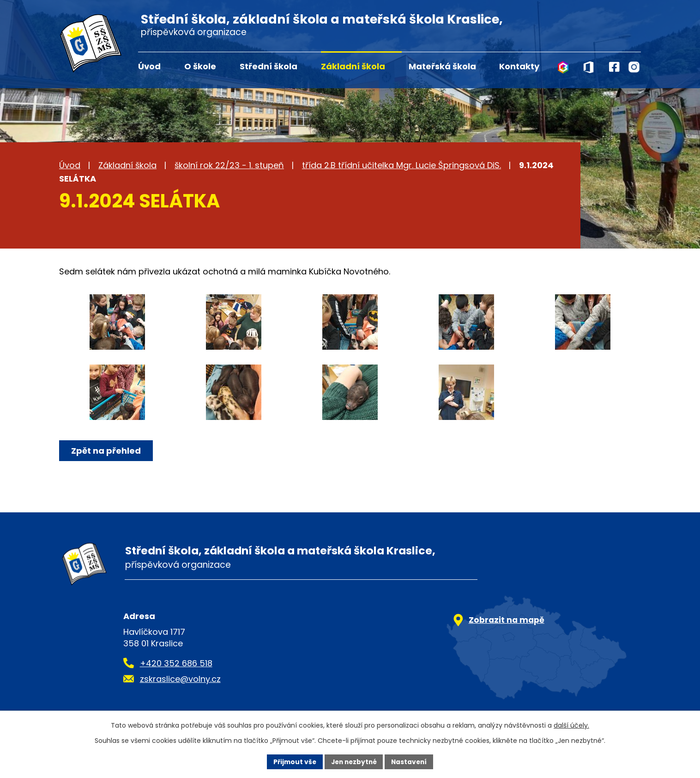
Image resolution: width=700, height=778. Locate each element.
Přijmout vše (293, 761)
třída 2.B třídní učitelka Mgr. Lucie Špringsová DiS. (401, 165)
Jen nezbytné (353, 761)
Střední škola (269, 66)
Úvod (149, 66)
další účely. (571, 725)
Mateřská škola (442, 66)
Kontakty (519, 66)
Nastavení (411, 761)
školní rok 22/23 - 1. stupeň (229, 165)
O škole (200, 66)
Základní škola (353, 66)
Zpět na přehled (106, 451)
